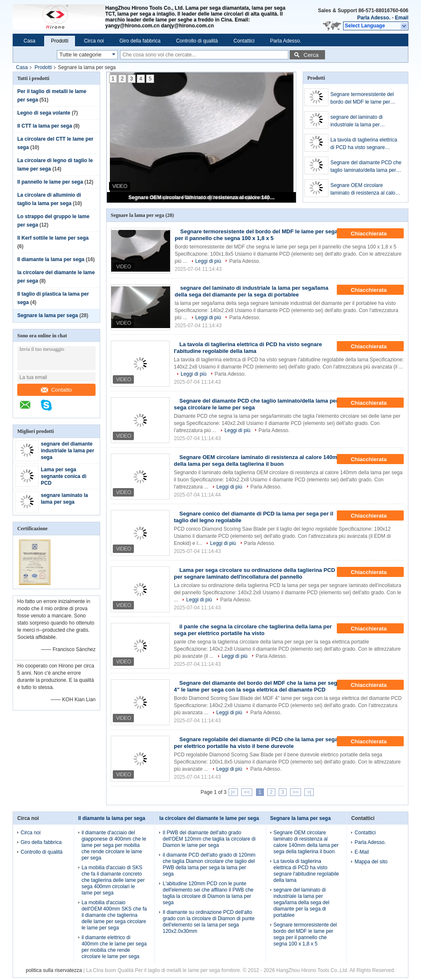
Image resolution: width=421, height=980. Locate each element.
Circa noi (94, 41)
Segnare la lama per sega (48, 315)
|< (233, 792)
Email (402, 18)
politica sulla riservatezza (54, 970)
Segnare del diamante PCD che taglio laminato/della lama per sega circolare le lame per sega (366, 167)
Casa (29, 41)
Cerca (311, 55)
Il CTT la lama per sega (45, 126)
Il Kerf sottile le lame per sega (53, 238)
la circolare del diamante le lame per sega (209, 818)
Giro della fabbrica (140, 41)
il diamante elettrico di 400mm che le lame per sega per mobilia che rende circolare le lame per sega (114, 947)
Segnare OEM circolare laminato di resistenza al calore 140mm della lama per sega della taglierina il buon (202, 198)
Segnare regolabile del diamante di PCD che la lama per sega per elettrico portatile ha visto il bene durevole (256, 743)
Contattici (244, 41)
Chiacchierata (374, 234)
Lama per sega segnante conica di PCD (64, 476)
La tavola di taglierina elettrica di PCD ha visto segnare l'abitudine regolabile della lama (366, 144)
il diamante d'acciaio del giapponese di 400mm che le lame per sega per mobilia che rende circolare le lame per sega (114, 845)
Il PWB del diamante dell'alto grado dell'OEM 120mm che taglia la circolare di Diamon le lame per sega (209, 839)
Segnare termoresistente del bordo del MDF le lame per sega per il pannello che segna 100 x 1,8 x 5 (365, 99)
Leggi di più (208, 261)
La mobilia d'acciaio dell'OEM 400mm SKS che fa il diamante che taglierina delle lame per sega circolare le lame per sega (114, 915)
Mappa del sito (371, 862)
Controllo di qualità (197, 41)
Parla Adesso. (374, 18)
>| (309, 792)
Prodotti (60, 41)
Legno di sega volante (44, 113)
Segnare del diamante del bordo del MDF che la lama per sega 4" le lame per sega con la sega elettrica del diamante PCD (257, 686)
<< (247, 792)
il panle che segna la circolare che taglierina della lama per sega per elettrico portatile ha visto (253, 630)
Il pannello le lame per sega (50, 182)
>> (296, 792)
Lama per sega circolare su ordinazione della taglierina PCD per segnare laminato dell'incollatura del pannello (254, 573)
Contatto (56, 390)
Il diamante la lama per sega (51, 259)
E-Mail (362, 852)
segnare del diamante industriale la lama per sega (68, 451)
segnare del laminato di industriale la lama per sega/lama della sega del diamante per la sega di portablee (358, 121)
